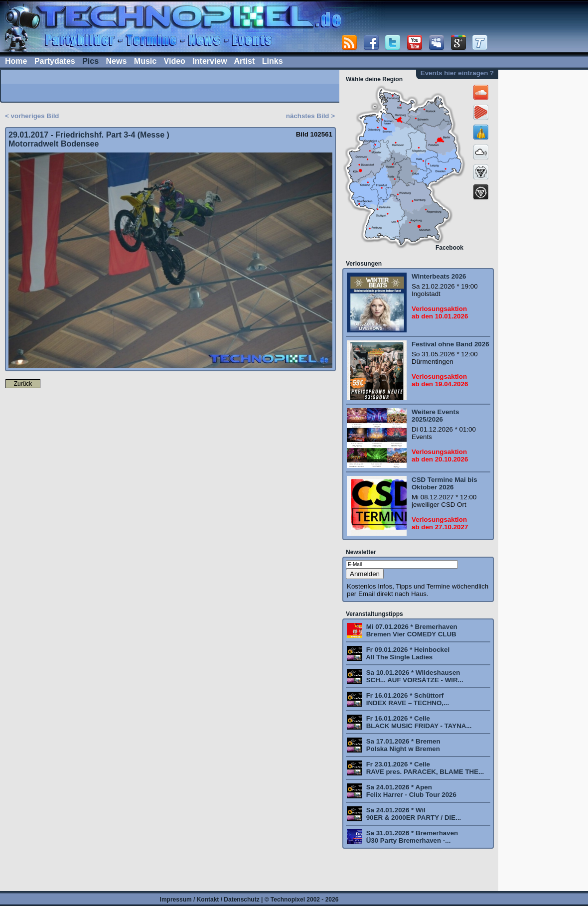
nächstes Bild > (310, 116)
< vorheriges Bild (32, 116)
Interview (210, 61)
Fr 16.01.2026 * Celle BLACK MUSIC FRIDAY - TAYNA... (418, 722)
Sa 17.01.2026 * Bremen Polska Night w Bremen (402, 745)
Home (16, 61)
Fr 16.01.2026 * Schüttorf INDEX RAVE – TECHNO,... (407, 699)
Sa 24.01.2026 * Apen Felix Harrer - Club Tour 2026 (410, 791)
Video (175, 61)
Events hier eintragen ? (457, 73)
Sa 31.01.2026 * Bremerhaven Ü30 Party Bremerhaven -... (411, 837)
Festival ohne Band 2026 (450, 344)
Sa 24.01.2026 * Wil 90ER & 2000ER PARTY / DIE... (413, 814)
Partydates (55, 61)
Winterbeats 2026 (439, 276)
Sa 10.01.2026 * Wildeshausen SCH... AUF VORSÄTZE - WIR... (414, 676)
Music (145, 61)
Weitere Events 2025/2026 (435, 416)
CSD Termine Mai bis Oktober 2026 (444, 483)
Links (273, 61)
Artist (245, 61)
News (117, 61)
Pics (90, 61)
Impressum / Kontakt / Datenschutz (210, 900)
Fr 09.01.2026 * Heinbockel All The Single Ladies (407, 653)
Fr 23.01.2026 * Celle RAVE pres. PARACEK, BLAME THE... (424, 768)
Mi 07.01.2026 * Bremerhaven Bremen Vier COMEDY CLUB (411, 630)
